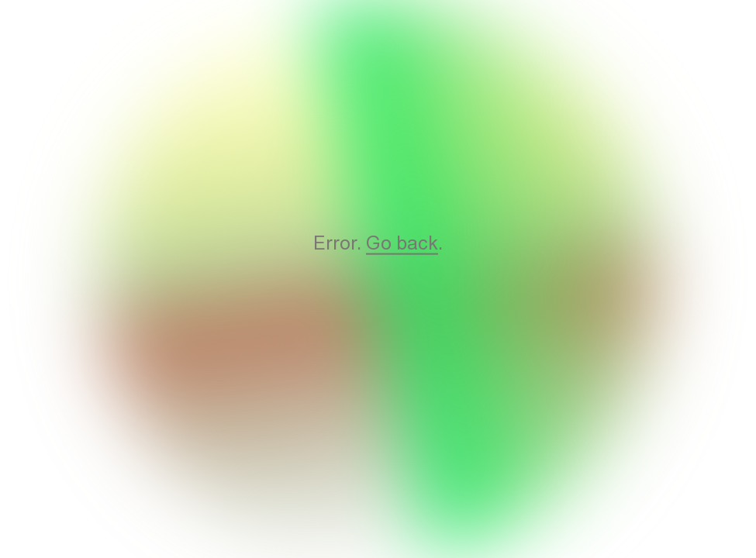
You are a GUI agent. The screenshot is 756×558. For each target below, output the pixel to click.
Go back (402, 243)
